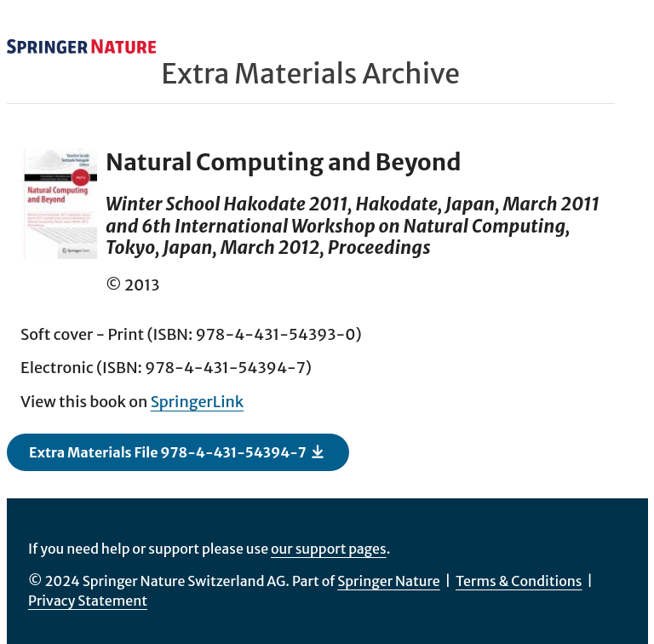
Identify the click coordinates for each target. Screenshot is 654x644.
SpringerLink (198, 402)
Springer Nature (389, 581)
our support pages (329, 549)
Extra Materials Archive (310, 74)
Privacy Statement (88, 601)
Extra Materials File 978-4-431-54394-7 (177, 451)
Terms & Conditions (519, 581)
